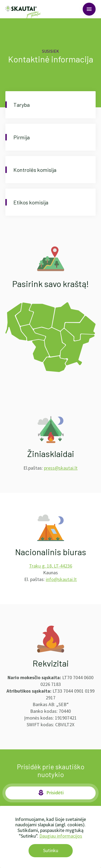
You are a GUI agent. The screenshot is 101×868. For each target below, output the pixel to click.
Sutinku (51, 850)
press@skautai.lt (61, 468)
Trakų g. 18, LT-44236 (51, 566)
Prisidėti (51, 793)
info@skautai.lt (61, 579)
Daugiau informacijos (61, 836)
